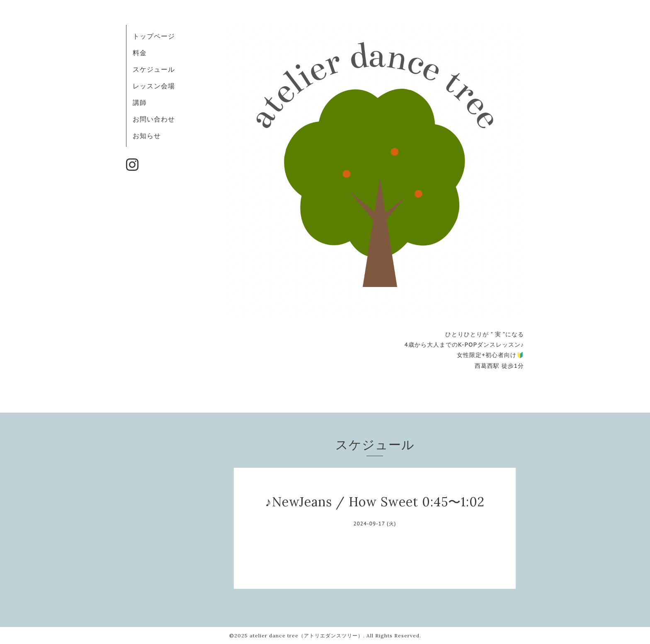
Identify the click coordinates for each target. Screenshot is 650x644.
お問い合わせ (154, 119)
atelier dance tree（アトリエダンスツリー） (306, 635)
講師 (140, 102)
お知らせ (147, 136)
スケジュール (154, 69)
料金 (140, 53)
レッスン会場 (154, 86)
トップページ (154, 36)
